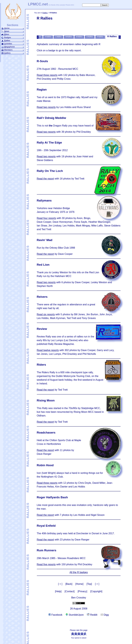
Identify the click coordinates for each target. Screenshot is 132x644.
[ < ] (60, 584)
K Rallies (48, 37)
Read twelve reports (48, 350)
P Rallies (100, 37)
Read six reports (46, 314)
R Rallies (112, 36)
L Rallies (58, 37)
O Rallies (90, 37)
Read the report (45, 179)
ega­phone (13, 47)
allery (13, 53)
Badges (13, 38)
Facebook (56, 615)
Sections (13, 25)
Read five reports (46, 564)
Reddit (92, 615)
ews (13, 31)
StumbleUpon (75, 615)
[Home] (80, 584)
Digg (105, 615)
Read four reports (47, 218)
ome (13, 28)
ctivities (13, 44)
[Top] (89, 584)
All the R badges (79, 572)
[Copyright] (96, 591)
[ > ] (97, 584)
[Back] (69, 584)
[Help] (58, 591)
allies (13, 41)
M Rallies (69, 37)
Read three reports (47, 75)
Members (13, 50)
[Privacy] (82, 591)
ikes (13, 34)
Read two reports (46, 107)
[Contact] (70, 591)
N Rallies (79, 37)
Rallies (45, 13)
